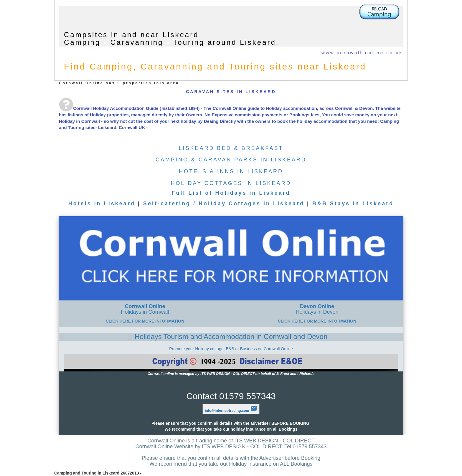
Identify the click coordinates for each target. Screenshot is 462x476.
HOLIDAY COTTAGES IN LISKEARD (231, 183)
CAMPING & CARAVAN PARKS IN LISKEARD (231, 160)
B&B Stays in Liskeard (353, 204)
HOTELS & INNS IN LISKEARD (231, 171)
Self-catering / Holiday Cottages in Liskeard (224, 204)
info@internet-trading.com (231, 411)
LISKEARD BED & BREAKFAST (231, 148)
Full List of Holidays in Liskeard (231, 193)
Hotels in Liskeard (102, 204)
